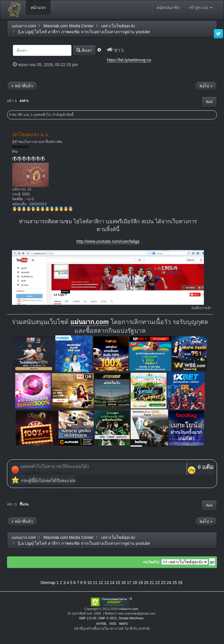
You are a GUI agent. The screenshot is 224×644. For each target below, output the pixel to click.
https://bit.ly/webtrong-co (129, 60)
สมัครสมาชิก (168, 8)
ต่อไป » (206, 86)
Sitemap (48, 583)
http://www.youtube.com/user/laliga (108, 241)
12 (101, 583)
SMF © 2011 (108, 618)
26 (180, 583)
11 (95, 583)
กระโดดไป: (152, 562)
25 (175, 583)
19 (141, 583)
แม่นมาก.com (90, 322)
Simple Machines (131, 618)
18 (135, 583)
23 (163, 583)
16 (124, 583)
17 (129, 583)
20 (146, 583)
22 (157, 583)
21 (152, 583)
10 (90, 583)
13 (106, 583)
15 (118, 583)
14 (112, 583)
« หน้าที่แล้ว (22, 86)
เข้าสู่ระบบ (201, 8)
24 (169, 583)
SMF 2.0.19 (87, 618)
